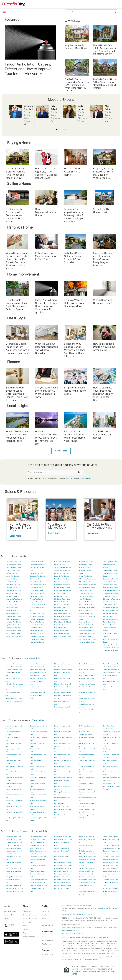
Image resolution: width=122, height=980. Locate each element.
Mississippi (58, 678)
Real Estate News (29, 936)
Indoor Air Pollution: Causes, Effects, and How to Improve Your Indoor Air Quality (28, 69)
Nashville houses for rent (87, 851)
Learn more (15, 536)
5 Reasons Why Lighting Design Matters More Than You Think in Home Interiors (75, 350)
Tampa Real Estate (109, 616)
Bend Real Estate (11, 596)
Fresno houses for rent (38, 871)
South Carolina (84, 698)
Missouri (57, 684)
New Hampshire (60, 695)
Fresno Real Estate (36, 625)
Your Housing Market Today (57, 526)
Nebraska (58, 687)
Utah (105, 667)
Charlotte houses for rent (14, 868)
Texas (105, 664)
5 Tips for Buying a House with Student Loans (75, 391)
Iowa (32, 675)
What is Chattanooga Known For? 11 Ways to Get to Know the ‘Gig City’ (47, 438)
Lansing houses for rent (62, 874)
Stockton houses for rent (112, 857)
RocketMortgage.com (106, 953)
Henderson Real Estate (38, 636)
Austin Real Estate (12, 582)
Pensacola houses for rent (87, 857)
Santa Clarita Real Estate (112, 579)
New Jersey (58, 701)
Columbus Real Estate (37, 576)
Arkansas (9, 673)
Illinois (32, 670)
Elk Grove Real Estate (37, 593)
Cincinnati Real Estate (37, 565)
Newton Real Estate (85, 565)
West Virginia (108, 681)
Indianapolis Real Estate (62, 562)
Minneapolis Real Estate (62, 616)
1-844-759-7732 (93, 959)
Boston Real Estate (12, 608)
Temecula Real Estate (111, 619)
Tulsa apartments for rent (112, 778)
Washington (107, 675)
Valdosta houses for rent (111, 871)
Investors (26, 929)
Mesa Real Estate (60, 608)
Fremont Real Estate (37, 622)
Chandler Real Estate (13, 628)
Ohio (80, 675)
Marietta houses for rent (63, 883)
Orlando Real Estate (85, 582)
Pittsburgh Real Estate (86, 593)
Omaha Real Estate (85, 576)
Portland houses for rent (87, 868)
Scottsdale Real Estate (111, 593)
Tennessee (82, 710)
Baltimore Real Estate (13, 588)
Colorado (9, 684)
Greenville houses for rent (39, 880)
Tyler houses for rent (110, 868)
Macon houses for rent (62, 880)
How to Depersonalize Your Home (46, 212)
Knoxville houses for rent (63, 862)
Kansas (32, 678)
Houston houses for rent (63, 837)
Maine (32, 693)
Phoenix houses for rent (87, 860)
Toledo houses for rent (111, 862)
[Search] (115, 12)
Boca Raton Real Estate (14, 602)
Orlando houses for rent (87, 854)
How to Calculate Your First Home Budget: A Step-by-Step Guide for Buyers (104, 394)
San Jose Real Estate (110, 570)
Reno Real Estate (84, 622)
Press (25, 926)
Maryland (33, 695)
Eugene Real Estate (37, 596)
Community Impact (29, 915)
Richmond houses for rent (87, 877)
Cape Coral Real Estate (13, 625)
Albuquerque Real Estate (14, 562)
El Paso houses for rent (38, 854)
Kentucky (33, 681)
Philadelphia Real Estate (87, 588)
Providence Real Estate (87, 608)
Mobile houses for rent (86, 837)
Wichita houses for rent (111, 888)
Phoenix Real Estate (85, 590)
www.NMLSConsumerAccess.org (87, 943)
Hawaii (32, 664)
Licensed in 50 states (106, 943)
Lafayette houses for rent (63, 865)
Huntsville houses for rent (63, 839)
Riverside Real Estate (86, 628)
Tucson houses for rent (111, 865)
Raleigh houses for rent (86, 871)
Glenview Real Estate (37, 633)
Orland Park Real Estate (87, 579)
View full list (35, 658)
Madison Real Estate (61, 596)
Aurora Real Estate (12, 579)
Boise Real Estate (11, 605)
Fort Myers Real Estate (38, 613)
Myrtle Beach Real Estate (63, 622)
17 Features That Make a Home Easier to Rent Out (46, 256)
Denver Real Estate (37, 582)
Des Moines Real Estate (38, 585)
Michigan (57, 670)
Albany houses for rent (13, 839)
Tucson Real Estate (110, 622)
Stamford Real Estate (110, 608)
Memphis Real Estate (62, 605)
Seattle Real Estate (110, 596)
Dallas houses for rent (37, 839)
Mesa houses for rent (62, 888)
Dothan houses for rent (38, 851)
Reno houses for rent (86, 874)
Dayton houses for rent (38, 842)
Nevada (57, 693)
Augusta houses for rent (14, 851)
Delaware (9, 693)
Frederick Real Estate (37, 619)
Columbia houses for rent (14, 885)
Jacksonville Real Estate (63, 567)
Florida (8, 698)
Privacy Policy (85, 478)
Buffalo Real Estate (12, 619)
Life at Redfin (27, 922)
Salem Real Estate (85, 636)
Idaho (32, 667)
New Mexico (59, 707)
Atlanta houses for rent (13, 848)
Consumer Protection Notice (98, 937)
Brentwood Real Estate (13, 616)
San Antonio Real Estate (87, 642)
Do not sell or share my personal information (77, 914)
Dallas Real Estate (36, 579)
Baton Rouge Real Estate (14, 590)
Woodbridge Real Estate (111, 648)
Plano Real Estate (85, 599)
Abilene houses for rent (13, 837)
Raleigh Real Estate (85, 613)
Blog (24, 933)
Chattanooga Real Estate (14, 636)
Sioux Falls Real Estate (111, 602)
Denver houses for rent (38, 845)
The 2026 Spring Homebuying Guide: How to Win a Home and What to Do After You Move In (77, 85)
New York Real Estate (86, 562)
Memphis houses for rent (63, 885)
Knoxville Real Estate (62, 576)
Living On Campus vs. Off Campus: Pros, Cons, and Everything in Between (103, 259)
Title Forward (46, 944)
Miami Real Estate (61, 610)
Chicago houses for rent (14, 877)
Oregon (81, 684)
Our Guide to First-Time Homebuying (99, 526)
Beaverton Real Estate (13, 593)
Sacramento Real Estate (87, 633)
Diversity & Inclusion (30, 919)
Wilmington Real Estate (111, 645)
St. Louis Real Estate (110, 605)
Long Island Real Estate (62, 588)
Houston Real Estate (37, 642)
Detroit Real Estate (36, 588)
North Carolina (84, 670)
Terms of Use (71, 478)
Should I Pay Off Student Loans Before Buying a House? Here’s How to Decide (17, 394)
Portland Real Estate (86, 602)
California (9, 678)
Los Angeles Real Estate (63, 590)
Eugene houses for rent (38, 857)
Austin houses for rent (13, 854)
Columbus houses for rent (14, 888)
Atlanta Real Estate (12, 576)
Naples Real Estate (61, 628)
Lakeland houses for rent (63, 868)
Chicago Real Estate (37, 562)
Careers (6, 919)
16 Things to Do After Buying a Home (73, 172)
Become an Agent (10, 911)
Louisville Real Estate (62, 593)
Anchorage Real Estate (13, 567)
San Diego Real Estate (111, 562)
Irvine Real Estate (60, 565)
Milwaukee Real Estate (62, 613)
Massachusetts (60, 664)
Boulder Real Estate (12, 610)
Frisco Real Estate (36, 628)
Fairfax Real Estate (36, 599)
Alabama (9, 664)
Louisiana (33, 687)
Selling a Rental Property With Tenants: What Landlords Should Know (16, 215)
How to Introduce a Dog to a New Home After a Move (104, 347)
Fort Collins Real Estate (38, 605)
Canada (45, 958)
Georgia (8, 701)
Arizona (8, 670)
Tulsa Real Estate (109, 625)
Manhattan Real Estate (62, 599)
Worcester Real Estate (111, 651)
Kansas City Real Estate (62, 573)
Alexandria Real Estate (13, 565)
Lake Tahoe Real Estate (62, 579)
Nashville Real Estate (62, 633)
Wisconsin (107, 687)
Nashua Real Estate (61, 631)
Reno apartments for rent (87, 789)
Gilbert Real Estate (36, 631)
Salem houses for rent (111, 837)
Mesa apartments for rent (63, 778)
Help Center (46, 915)
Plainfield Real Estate (86, 596)
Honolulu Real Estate (37, 639)
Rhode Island (83, 693)
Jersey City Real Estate (62, 570)
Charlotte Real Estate (13, 633)
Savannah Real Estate (111, 588)
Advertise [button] (45, 919)
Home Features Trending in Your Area (20, 527)
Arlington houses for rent (14, 845)
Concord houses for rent (38, 837)
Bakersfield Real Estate (13, 585)
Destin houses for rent (37, 848)
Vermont (106, 670)
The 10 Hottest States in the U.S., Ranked (103, 435)
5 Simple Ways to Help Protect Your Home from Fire (74, 303)
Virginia (106, 673)
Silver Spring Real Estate (112, 599)
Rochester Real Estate (86, 631)
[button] (4, 12)
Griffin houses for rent (37, 883)
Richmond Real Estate (86, 625)
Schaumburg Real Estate (112, 590)
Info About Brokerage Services (77, 937)
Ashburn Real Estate (12, 573)
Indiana (32, 673)
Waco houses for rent (110, 880)
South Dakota (83, 704)
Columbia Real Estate (37, 573)
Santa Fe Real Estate (110, 582)
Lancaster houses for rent (63, 871)
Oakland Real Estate (86, 567)
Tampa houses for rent (111, 860)
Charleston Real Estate (13, 631)
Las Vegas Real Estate (62, 582)
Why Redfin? (27, 911)
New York (82, 664)
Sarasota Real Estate (110, 585)
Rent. (44, 937)
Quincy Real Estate (85, 610)
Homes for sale (18, 664)
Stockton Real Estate (110, 610)
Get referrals (8, 915)
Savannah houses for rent (112, 845)
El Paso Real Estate (37, 590)
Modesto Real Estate (61, 619)
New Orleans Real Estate (63, 636)
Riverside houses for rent (87, 880)
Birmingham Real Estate (14, 599)
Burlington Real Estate (13, 622)
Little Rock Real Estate (62, 585)
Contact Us (46, 911)
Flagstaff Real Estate (37, 602)
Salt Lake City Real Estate (87, 639)
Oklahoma (82, 678)
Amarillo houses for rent (14, 842)
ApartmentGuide (48, 940)
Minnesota (58, 673)
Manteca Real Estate (61, 602)
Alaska (8, 667)
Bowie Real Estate (12, 613)
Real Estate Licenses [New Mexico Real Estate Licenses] (78, 934)
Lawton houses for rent (62, 877)
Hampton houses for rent (38, 885)
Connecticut (10, 687)
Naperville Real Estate (62, 625)
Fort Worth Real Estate (38, 616)
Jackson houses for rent (62, 848)
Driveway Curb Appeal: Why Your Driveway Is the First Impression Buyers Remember (75, 215)
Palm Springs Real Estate (87, 585)
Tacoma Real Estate (110, 613)
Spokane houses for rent (111, 848)
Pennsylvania (83, 687)
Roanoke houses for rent (87, 883)
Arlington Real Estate (13, 570)
